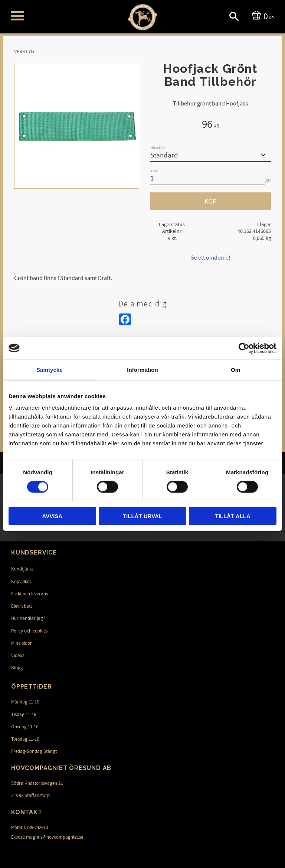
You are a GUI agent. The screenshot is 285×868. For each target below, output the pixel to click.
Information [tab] (142, 369)
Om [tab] (235, 369)
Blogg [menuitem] (17, 668)
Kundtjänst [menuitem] (22, 569)
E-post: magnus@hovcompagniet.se (47, 837)
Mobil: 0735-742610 (30, 828)
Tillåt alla (233, 516)
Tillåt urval (142, 516)
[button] (18, 16)
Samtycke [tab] (50, 369)
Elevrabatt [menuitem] (22, 606)
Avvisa (52, 516)
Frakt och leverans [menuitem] (30, 594)
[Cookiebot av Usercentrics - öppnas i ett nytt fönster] (244, 348)
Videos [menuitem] (18, 656)
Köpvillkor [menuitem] (21, 582)
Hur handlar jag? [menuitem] (28, 618)
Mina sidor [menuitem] (22, 643)
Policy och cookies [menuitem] (29, 631)
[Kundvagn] (261, 16)
